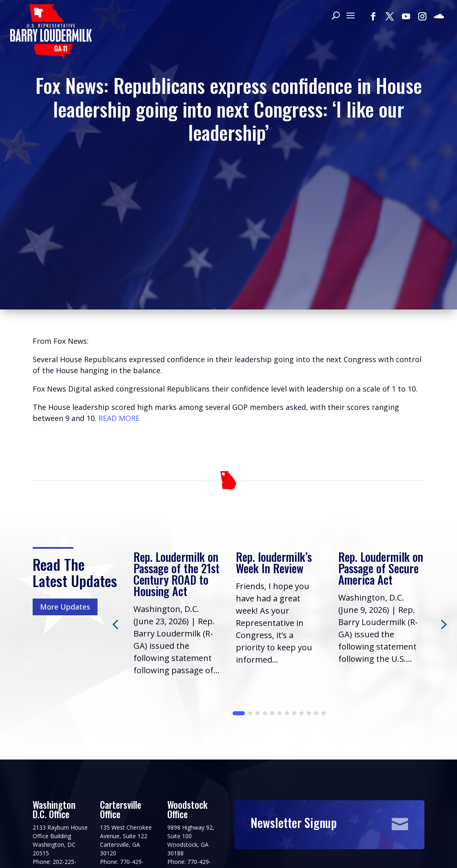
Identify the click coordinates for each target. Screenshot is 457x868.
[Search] (336, 16)
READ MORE (119, 298)
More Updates (65, 517)
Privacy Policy (56, 848)
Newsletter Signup (294, 722)
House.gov (170, 848)
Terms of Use (116, 848)
